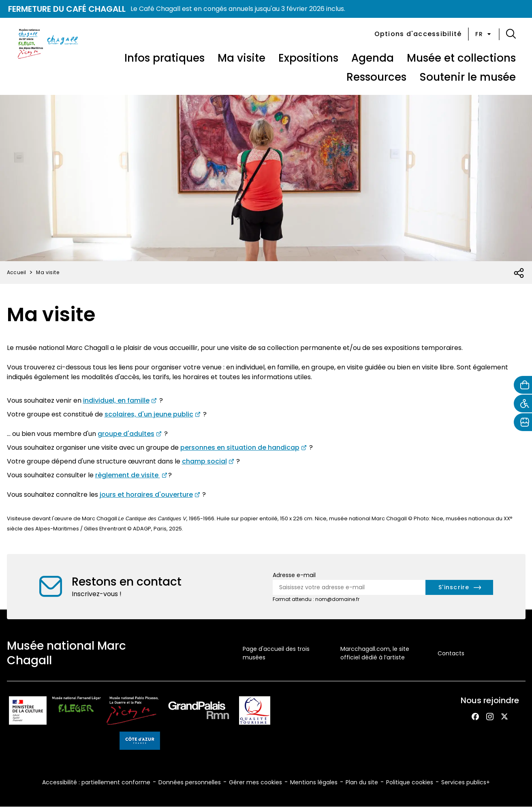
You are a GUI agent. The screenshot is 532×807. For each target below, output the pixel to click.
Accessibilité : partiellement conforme (96, 782)
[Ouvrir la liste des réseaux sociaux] (519, 273)
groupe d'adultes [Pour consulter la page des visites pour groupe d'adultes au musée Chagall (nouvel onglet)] (126, 434)
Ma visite (241, 58)
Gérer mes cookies (255, 782)
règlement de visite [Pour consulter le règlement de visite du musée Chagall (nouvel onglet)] (128, 475)
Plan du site (362, 782)
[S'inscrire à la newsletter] (459, 587)
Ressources (376, 77)
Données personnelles (190, 782)
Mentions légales (314, 782)
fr (484, 34)
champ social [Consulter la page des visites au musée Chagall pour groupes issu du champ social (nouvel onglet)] (204, 461)
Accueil (17, 272)
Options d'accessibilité (418, 34)
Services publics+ (466, 782)
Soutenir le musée (468, 77)
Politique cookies (410, 782)
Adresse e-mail (294, 575)
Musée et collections (461, 58)
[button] (511, 34)
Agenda (373, 58)
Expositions (308, 58)
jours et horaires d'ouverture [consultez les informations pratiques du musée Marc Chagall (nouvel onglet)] (146, 495)
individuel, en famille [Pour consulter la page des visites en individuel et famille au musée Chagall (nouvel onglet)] (116, 400)
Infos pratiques (165, 58)
